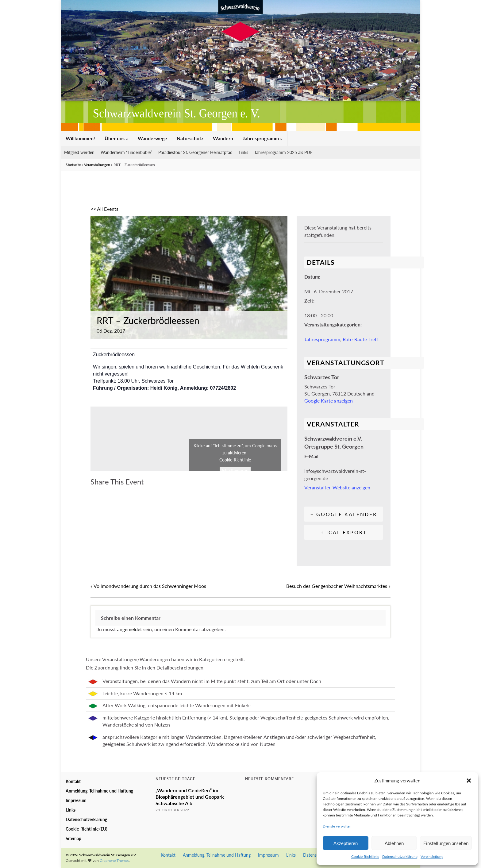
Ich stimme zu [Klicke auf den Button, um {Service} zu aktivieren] (235, 471)
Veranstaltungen (97, 165)
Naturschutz (190, 138)
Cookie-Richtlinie (365, 856)
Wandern (223, 138)
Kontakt (73, 781)
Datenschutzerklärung (400, 856)
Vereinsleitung (432, 856)
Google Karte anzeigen (329, 401)
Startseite (73, 165)
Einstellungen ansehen (446, 843)
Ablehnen (394, 843)
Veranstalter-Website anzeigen (337, 487)
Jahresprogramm (263, 138)
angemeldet (130, 629)
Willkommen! (80, 138)
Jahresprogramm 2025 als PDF (283, 152)
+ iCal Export (344, 532)
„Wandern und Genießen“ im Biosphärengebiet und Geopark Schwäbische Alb (190, 797)
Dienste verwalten (337, 826)
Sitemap (73, 838)
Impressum (76, 800)
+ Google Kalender (344, 514)
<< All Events (104, 209)
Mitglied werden (79, 152)
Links (243, 152)
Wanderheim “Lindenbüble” (126, 152)
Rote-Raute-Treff (360, 339)
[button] (469, 781)
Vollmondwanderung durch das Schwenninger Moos (148, 586)
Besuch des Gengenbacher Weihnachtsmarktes (338, 586)
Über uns (116, 138)
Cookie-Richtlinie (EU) (87, 829)
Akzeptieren (346, 843)
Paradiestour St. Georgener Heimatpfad (195, 152)
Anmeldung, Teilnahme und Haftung (99, 791)
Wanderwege (152, 138)
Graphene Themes (114, 860)
